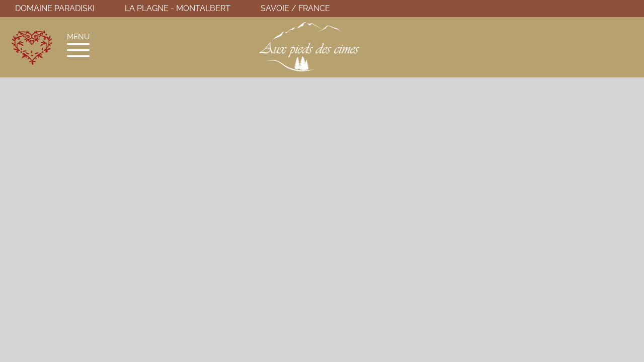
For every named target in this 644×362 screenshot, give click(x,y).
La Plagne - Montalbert (178, 8)
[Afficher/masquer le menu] (78, 50)
